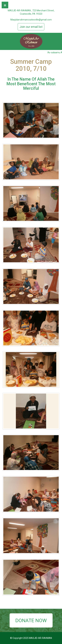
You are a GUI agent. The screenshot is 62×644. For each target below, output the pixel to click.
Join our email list (31, 27)
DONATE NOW (31, 620)
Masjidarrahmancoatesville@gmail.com (31, 20)
